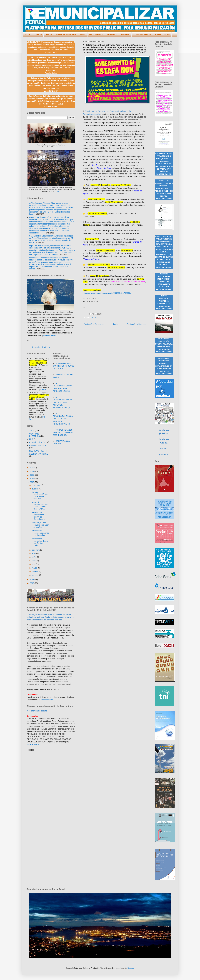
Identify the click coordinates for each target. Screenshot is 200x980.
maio (34, 561)
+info (59, 147)
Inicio (27, 34)
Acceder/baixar (33, 744)
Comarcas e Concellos (66, 34)
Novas (83, 34)
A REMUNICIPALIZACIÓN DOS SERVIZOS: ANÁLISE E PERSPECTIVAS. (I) (63, 402)
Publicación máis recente (94, 324)
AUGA (94, 318)
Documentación (96, 34)
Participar (125, 34)
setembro (36, 550)
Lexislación (112, 34)
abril (34, 564)
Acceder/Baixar (49, 335)
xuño (34, 557)
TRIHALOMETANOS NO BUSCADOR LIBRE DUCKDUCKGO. (63, 432)
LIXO (31, 439)
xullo (34, 554)
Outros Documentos (142, 34)
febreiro (35, 571)
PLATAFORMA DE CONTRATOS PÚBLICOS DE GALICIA (64, 366)
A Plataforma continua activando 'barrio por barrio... (40, 533)
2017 (32, 580)
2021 (32, 471)
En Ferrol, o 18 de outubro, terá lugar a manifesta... (40, 525)
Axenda (49, 34)
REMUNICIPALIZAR (38, 445)
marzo (35, 568)
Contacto (38, 34)
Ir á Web (44, 389)
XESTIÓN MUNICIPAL (39, 454)
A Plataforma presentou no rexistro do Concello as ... (38, 516)
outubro (35, 489)
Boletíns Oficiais (162, 34)
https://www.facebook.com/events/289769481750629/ (107, 293)
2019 (32, 479)
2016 (32, 583)
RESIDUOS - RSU (37, 451)
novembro (36, 485)
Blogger (131, 968)
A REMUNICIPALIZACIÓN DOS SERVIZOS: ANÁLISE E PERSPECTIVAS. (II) (63, 419)
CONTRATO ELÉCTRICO (35, 435)
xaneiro (35, 575)
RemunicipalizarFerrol (41, 347)
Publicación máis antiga (136, 324)
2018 (32, 482)
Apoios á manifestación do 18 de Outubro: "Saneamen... (40, 506)
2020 (32, 475)
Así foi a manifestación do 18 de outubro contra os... (40, 495)
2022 (32, 468)
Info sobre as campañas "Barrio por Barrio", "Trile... (40, 542)
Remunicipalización (37, 442)
